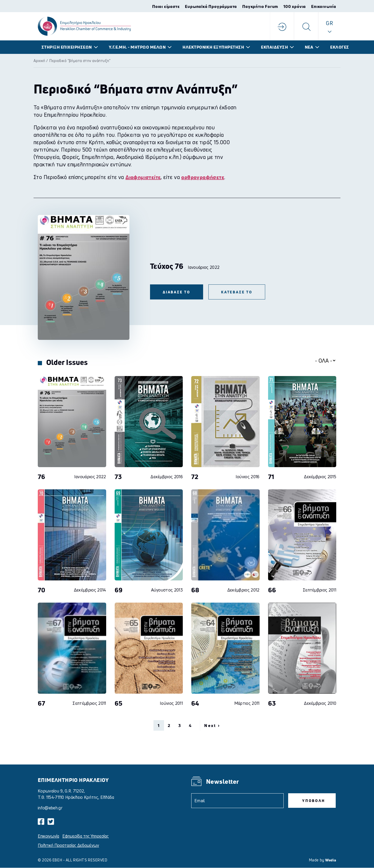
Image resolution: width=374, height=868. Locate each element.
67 (42, 703)
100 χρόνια (295, 6)
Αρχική (39, 61)
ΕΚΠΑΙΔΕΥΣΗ (274, 47)
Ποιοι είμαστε (166, 6)
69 (119, 590)
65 (119, 703)
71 (271, 477)
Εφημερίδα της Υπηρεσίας (86, 836)
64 (195, 703)
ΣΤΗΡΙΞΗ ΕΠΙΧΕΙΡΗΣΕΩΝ (67, 47)
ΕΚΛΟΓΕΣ (340, 47)
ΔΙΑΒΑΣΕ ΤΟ (177, 292)
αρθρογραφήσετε (203, 177)
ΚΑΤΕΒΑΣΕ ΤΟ (237, 292)
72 (195, 477)
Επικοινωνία (324, 6)
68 (195, 590)
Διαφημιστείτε (143, 177)
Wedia (331, 860)
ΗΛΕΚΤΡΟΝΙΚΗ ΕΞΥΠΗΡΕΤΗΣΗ (213, 47)
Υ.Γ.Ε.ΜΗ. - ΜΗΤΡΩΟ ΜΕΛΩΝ (137, 47)
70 (42, 590)
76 (42, 477)
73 (118, 477)
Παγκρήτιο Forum (260, 6)
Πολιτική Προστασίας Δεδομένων (68, 845)
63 (272, 703)
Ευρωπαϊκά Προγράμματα (211, 6)
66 (272, 590)
